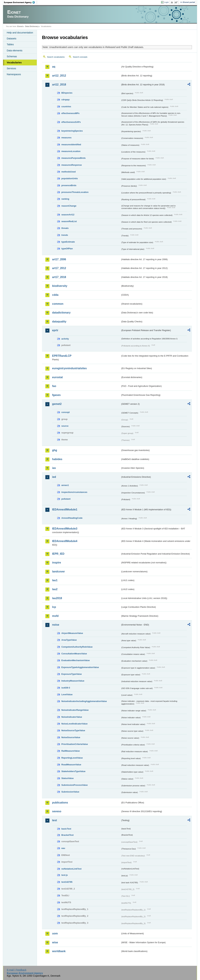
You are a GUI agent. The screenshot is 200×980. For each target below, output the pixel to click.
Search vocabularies (56, 57)
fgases (56, 395)
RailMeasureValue (71, 751)
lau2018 (57, 598)
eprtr (55, 330)
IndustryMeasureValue (73, 681)
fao (54, 386)
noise (56, 625)
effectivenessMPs (70, 113)
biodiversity (60, 286)
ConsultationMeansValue (74, 654)
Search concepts (80, 57)
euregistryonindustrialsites (69, 368)
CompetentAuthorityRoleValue (77, 647)
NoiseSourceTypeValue (73, 730)
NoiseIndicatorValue (72, 717)
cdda (55, 295)
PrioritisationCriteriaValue (75, 744)
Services (11, 68)
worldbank (59, 951)
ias (54, 468)
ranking (65, 199)
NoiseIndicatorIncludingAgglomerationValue (84, 701)
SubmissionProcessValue (75, 785)
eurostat (57, 377)
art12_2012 (59, 76)
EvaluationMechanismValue (76, 660)
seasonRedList (69, 221)
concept (66, 412)
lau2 (55, 589)
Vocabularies (14, 62)
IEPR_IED (58, 554)
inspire (56, 563)
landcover (59, 571)
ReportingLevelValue (72, 758)
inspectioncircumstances (74, 492)
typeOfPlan (67, 249)
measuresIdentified (71, 145)
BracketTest (67, 835)
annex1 (65, 485)
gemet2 (57, 404)
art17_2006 (59, 259)
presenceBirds (69, 185)
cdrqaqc (66, 100)
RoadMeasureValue (71, 765)
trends (65, 235)
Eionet (20, 26)
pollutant (66, 499)
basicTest (66, 829)
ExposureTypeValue (72, 674)
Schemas (12, 56)
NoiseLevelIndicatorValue (74, 724)
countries (66, 106)
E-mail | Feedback (17, 970)
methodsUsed (69, 172)
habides (57, 459)
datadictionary (61, 313)
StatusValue (68, 778)
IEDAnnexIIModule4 (65, 541)
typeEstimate (68, 242)
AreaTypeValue (69, 640)
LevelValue (67, 694)
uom (55, 933)
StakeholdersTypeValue (73, 771)
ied (54, 477)
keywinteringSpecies (72, 131)
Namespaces (14, 74)
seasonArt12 (68, 215)
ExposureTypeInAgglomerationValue (80, 667)
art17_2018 (59, 277)
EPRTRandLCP (62, 356)
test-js (65, 875)
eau (63, 848)
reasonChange (69, 206)
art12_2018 (59, 85)
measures (66, 138)
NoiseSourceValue (71, 737)
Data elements (15, 51)
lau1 (55, 580)
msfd (55, 616)
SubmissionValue (70, 792)
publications (60, 803)
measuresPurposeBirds (74, 158)
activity (65, 339)
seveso (57, 811)
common (58, 304)
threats (65, 228)
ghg (55, 450)
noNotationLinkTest (71, 869)
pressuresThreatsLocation (75, 192)
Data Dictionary (32, 26)
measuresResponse (72, 165)
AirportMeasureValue (72, 633)
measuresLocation (71, 151)
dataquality (59, 322)
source (65, 426)
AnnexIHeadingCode (72, 518)
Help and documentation (20, 33)
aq (54, 67)
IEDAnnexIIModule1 (65, 510)
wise (55, 942)
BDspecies (67, 93)
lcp (54, 607)
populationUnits (70, 178)
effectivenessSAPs (71, 122)
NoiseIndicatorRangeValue (75, 710)
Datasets (12, 39)
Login (166, 2)
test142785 (67, 882)
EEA (21, 2)
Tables (10, 44)
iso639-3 (66, 688)
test (54, 820)
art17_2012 (59, 268)
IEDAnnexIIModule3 (65, 529)
